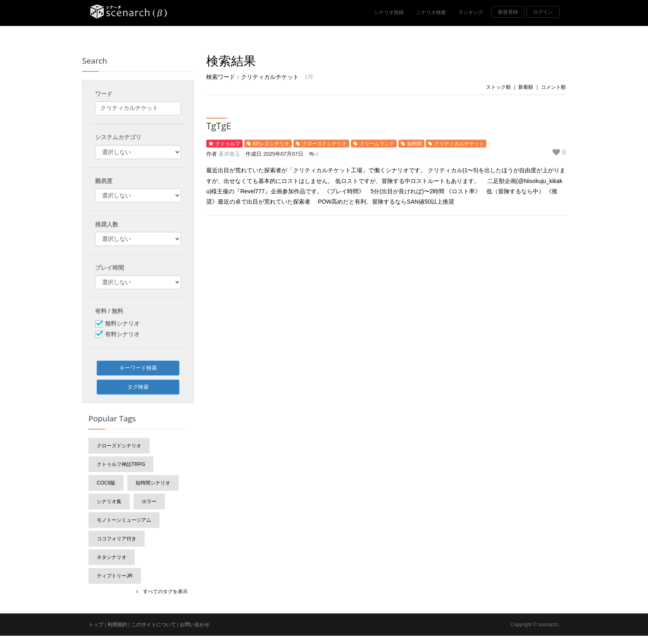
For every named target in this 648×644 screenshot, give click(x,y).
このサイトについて (154, 625)
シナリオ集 (109, 501)
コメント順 (553, 87)
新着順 (526, 87)
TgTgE (219, 126)
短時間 (415, 144)
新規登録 (508, 12)
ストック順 (498, 87)
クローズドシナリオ (324, 144)
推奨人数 (107, 224)
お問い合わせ (195, 625)
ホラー (149, 501)
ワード (104, 94)
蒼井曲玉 (229, 154)
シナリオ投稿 (389, 12)
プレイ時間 (110, 268)
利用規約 (117, 625)
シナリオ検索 (431, 12)
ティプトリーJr (115, 576)
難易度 (104, 181)
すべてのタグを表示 (163, 592)
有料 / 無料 (109, 311)
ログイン (543, 12)
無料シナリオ (122, 324)
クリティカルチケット (459, 144)
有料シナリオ (122, 335)
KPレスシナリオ (271, 144)
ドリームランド (377, 144)
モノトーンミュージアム (124, 520)
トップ (96, 625)
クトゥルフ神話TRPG (121, 464)
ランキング (471, 12)
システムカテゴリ (118, 137)
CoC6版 (106, 483)
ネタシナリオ (112, 557)
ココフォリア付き (117, 539)
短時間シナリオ (153, 483)
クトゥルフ (228, 144)
